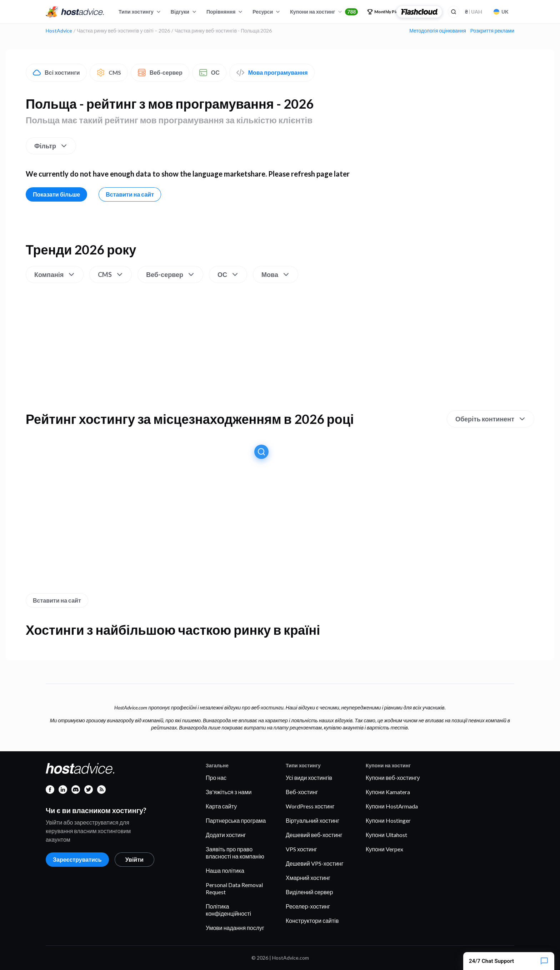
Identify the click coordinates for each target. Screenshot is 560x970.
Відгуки (184, 12)
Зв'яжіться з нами (229, 792)
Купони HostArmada (392, 806)
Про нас (216, 778)
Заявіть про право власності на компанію (235, 853)
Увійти (134, 859)
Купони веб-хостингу (393, 778)
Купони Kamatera (388, 792)
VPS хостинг (301, 849)
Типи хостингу (140, 12)
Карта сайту (221, 806)
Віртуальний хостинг (312, 820)
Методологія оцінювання (438, 31)
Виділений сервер (309, 892)
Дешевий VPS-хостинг (315, 863)
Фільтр (51, 146)
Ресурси (267, 12)
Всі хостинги (56, 73)
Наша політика (225, 870)
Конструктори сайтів (312, 920)
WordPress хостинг (310, 806)
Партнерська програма (236, 820)
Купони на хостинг (324, 12)
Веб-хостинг (302, 792)
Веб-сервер (160, 73)
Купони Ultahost (386, 835)
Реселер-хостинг (308, 906)
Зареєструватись (77, 859)
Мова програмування (272, 73)
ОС (209, 73)
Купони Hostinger (388, 820)
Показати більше (56, 194)
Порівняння (225, 12)
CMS (109, 73)
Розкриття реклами (492, 31)
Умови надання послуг (235, 928)
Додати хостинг (226, 835)
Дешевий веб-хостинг (314, 835)
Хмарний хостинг (308, 878)
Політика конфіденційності (228, 910)
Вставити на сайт (130, 194)
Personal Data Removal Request (234, 888)
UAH (474, 12)
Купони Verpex (384, 849)
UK (501, 12)
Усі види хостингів (309, 778)
